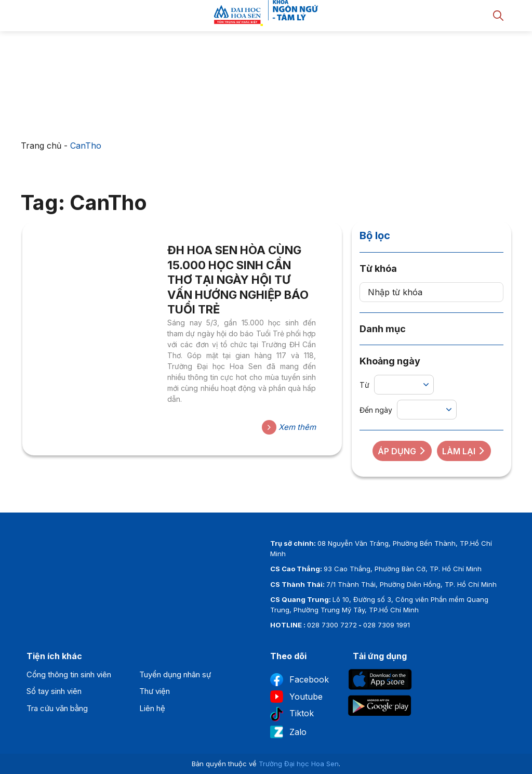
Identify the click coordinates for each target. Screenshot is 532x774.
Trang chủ (41, 146)
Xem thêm (289, 427)
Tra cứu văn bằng (57, 708)
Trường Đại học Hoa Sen (299, 764)
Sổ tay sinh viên (54, 691)
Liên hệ (152, 708)
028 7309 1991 (387, 625)
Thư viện (155, 691)
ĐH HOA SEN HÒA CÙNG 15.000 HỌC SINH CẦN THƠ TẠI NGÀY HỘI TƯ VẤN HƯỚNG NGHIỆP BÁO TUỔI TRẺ (238, 280)
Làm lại (464, 451)
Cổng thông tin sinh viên (69, 674)
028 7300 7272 (332, 625)
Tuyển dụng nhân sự (175, 674)
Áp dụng (402, 451)
